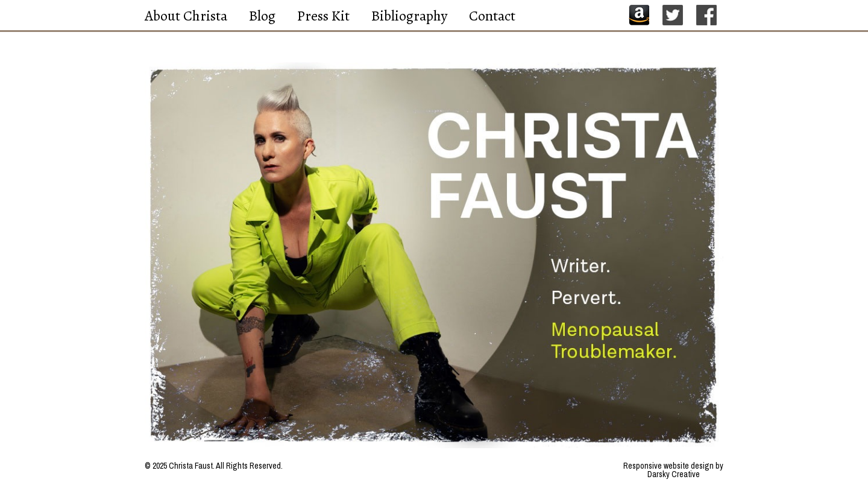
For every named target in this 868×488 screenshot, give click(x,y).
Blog (262, 16)
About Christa (186, 16)
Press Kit (323, 16)
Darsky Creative (674, 474)
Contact (492, 16)
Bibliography (409, 16)
